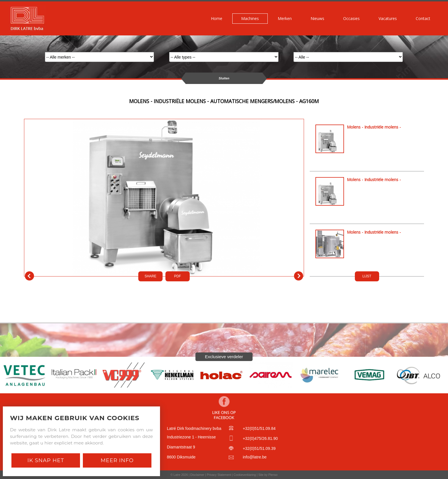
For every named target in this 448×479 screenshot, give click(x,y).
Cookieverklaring (245, 475)
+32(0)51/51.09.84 (259, 428)
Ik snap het (46, 460)
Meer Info (117, 460)
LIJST (367, 276)
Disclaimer (197, 475)
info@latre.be (255, 457)
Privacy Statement (219, 475)
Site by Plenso (268, 475)
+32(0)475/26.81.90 (260, 438)
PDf (178, 276)
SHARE (150, 276)
